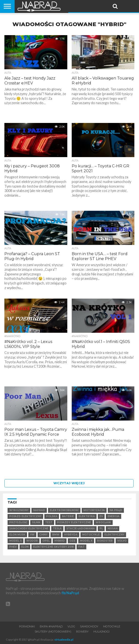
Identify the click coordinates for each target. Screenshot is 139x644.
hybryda (71, 535)
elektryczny (114, 535)
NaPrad (39, 510)
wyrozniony (19, 510)
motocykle (91, 535)
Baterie (68, 516)
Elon (25, 547)
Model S (15, 541)
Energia (114, 516)
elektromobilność (64, 510)
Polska (52, 516)
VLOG (71, 626)
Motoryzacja (94, 510)
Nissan (113, 528)
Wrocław (103, 522)
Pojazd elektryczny (25, 516)
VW (32, 535)
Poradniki (27, 626)
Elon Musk (17, 535)
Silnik (36, 522)
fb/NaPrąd (70, 593)
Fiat (81, 547)
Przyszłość (18, 522)
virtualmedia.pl (64, 639)
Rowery (82, 632)
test (49, 522)
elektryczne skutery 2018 (53, 547)
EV (101, 516)
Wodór (32, 541)
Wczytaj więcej (69, 483)
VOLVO (122, 541)
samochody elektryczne (29, 528)
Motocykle (112, 626)
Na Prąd (116, 510)
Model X (86, 541)
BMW (56, 535)
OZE (72, 541)
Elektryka (87, 516)
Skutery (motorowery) (53, 632)
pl (101, 528)
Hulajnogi (101, 632)
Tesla (57, 528)
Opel (46, 541)
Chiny (43, 535)
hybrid (60, 541)
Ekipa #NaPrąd (51, 626)
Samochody (89, 626)
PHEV (13, 547)
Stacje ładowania (81, 528)
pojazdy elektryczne (74, 522)
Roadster (105, 541)
